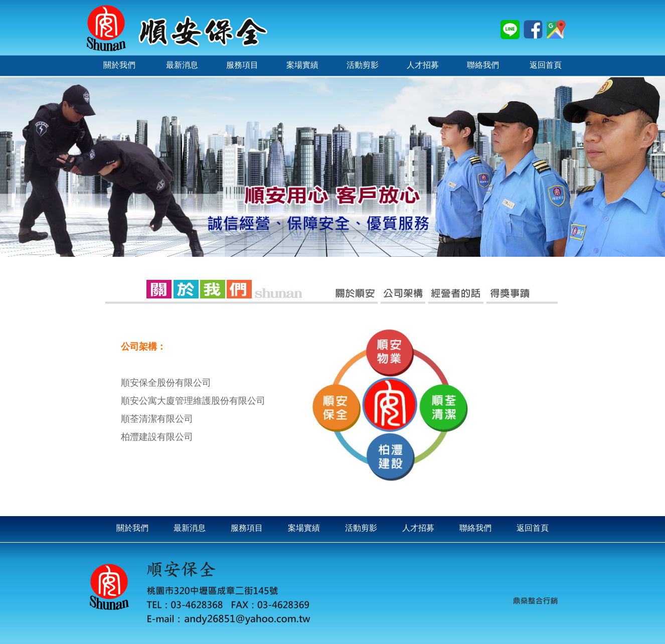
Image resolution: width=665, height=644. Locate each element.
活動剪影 (361, 528)
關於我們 (132, 528)
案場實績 (304, 528)
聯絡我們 (475, 528)
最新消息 (190, 528)
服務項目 (247, 528)
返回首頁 (533, 528)
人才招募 (418, 528)
